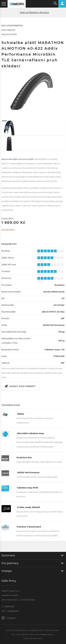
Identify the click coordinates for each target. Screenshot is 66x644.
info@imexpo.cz (47, 634)
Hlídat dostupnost (23, 386)
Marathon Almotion (39, 12)
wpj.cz (40, 638)
